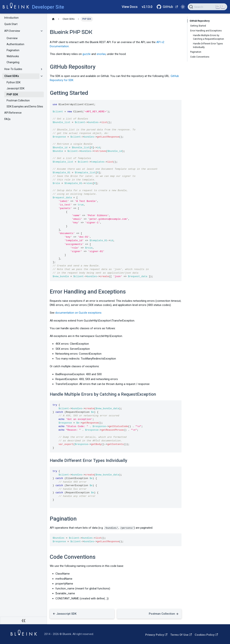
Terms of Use (181, 635)
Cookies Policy (206, 635)
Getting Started (198, 26)
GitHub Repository (200, 21)
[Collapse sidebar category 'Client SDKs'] (42, 76)
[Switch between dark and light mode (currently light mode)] (183, 7)
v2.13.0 (147, 7)
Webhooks (13, 56)
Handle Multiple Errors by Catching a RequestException (208, 37)
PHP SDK (12, 94)
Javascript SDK (16, 88)
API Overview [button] (12, 31)
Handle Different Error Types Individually (208, 45)
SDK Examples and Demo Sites (25, 106)
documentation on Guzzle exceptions (78, 313)
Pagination (13, 50)
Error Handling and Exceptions (206, 31)
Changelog (13, 62)
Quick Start (11, 24)
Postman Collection (18, 100)
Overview (12, 38)
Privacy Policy (156, 635)
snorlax (101, 54)
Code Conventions (200, 57)
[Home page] (53, 19)
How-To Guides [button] (13, 69)
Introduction (11, 18)
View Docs (130, 7)
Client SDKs (12, 76)
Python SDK (14, 82)
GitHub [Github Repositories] (170, 7)
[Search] (207, 7)
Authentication (15, 44)
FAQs (7, 119)
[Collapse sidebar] (23, 620)
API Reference (13, 113)
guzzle (87, 54)
